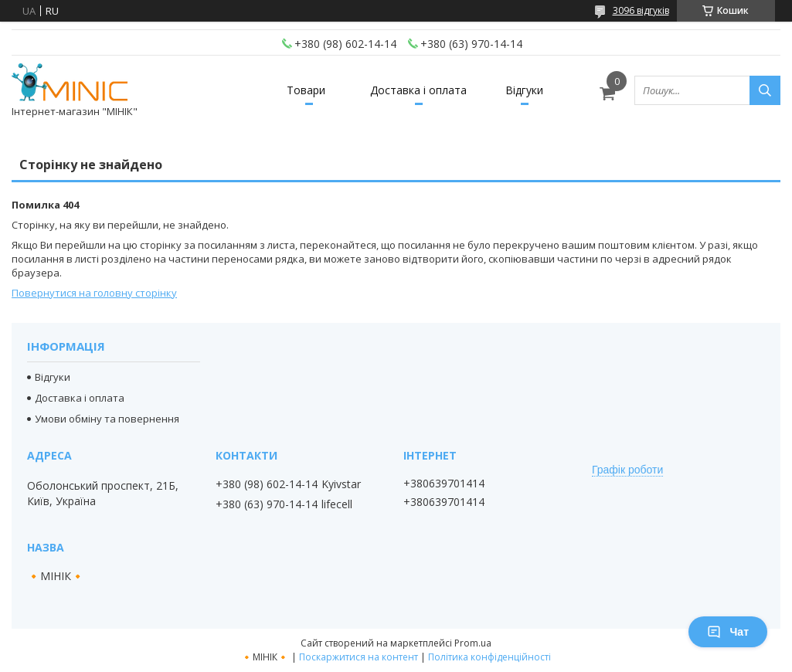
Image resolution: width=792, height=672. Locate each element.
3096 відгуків (641, 10)
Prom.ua (473, 643)
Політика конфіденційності (489, 657)
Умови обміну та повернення (107, 419)
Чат (728, 632)
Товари (306, 90)
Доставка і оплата (418, 90)
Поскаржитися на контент (359, 657)
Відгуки (524, 90)
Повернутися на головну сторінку (94, 293)
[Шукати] (765, 90)
